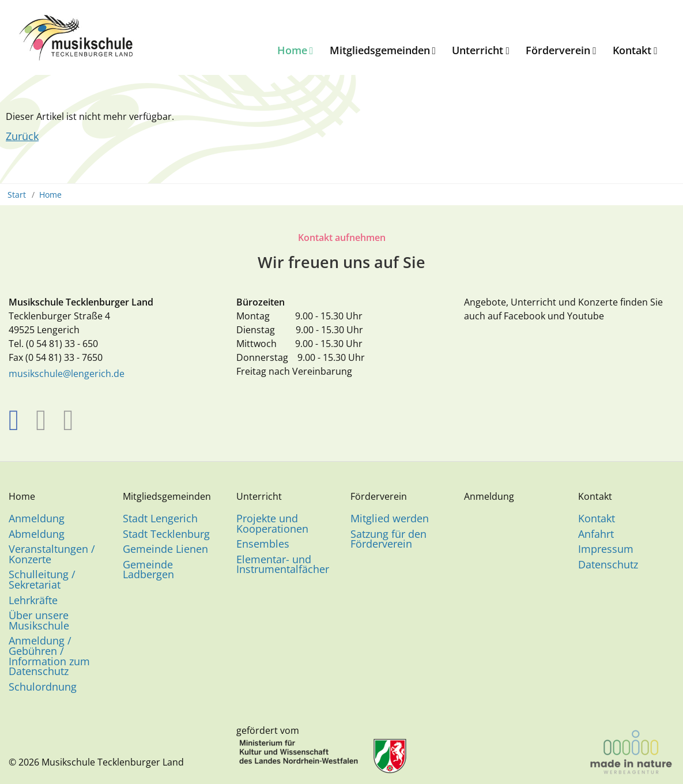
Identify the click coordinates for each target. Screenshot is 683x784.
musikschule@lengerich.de (67, 374)
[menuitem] (294, 51)
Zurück (22, 136)
